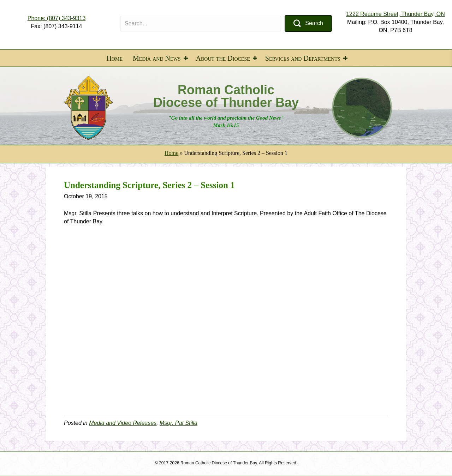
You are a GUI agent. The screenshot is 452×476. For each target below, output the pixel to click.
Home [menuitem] (114, 58)
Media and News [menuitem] (157, 58)
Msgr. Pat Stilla (179, 423)
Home (171, 153)
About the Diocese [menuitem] (223, 58)
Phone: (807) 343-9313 (57, 18)
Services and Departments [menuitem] (303, 58)
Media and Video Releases (123, 423)
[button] (308, 23)
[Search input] (201, 24)
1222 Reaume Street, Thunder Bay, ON (395, 14)
